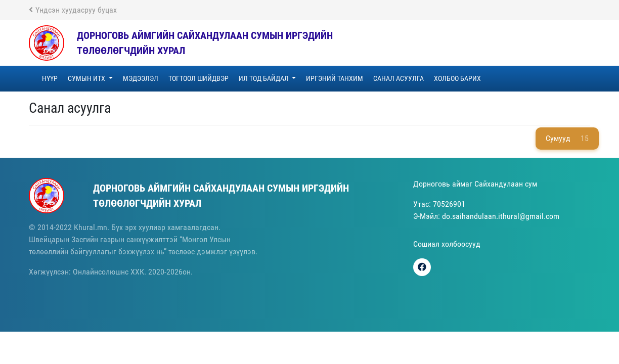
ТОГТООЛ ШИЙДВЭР (198, 78)
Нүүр (50, 78)
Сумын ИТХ (87, 78)
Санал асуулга (399, 78)
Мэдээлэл (141, 78)
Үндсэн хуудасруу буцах (73, 10)
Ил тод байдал (264, 78)
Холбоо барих (457, 78)
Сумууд (567, 139)
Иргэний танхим (335, 78)
